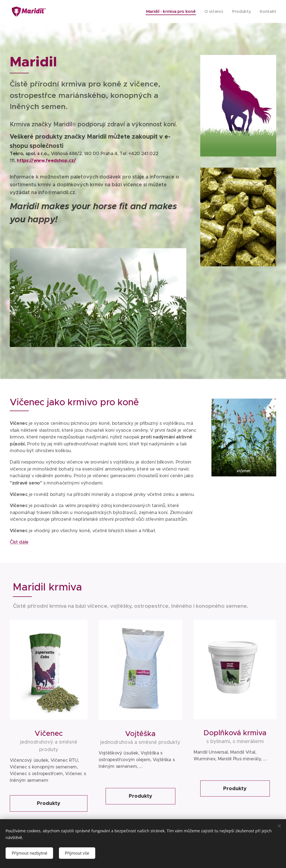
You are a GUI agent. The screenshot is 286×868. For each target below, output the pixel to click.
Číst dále (19, 542)
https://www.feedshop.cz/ (46, 161)
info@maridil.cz (57, 192)
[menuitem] (169, 11)
